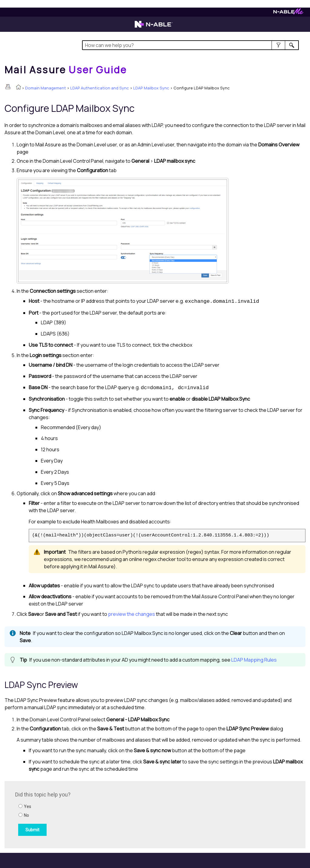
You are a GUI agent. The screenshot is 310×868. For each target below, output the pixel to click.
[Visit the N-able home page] (154, 27)
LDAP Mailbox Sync (151, 88)
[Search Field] (190, 45)
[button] (278, 45)
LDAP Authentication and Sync (100, 88)
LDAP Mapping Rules (254, 660)
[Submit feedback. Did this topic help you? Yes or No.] (97, 814)
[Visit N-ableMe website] (288, 13)
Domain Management (46, 88)
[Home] (66, 70)
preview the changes (132, 614)
